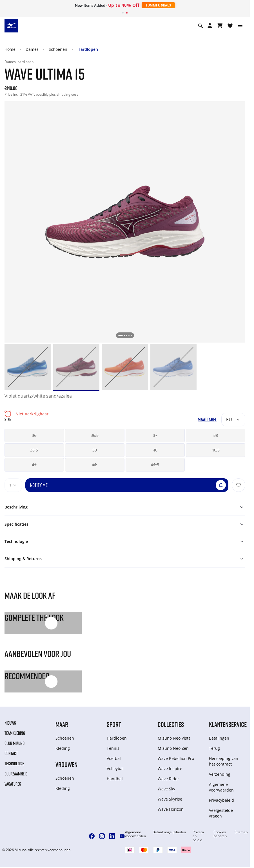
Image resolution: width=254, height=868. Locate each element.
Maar (62, 724)
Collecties (171, 724)
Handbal (115, 779)
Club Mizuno (15, 743)
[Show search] (200, 26)
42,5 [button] (155, 465)
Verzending (220, 774)
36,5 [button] (95, 435)
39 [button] (95, 450)
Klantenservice (228, 724)
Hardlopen (88, 49)
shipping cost (67, 94)
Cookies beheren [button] (220, 834)
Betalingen (219, 738)
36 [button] (34, 435)
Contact (11, 753)
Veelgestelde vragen (221, 813)
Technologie (14, 764)
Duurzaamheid (16, 774)
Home (10, 49)
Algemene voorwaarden (221, 787)
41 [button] (34, 465)
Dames (32, 49)
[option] (28, 367)
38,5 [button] (34, 450)
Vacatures (13, 784)
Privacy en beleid (198, 836)
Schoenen (58, 49)
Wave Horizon (171, 809)
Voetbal (114, 758)
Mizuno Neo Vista (174, 738)
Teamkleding (15, 733)
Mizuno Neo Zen (173, 748)
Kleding (63, 748)
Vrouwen (66, 764)
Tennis (113, 748)
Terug (214, 748)
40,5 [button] (216, 450)
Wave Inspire (170, 769)
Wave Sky (166, 789)
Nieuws (10, 723)
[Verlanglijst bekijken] (230, 26)
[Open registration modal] (210, 26)
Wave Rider (168, 779)
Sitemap (241, 832)
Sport (114, 724)
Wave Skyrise (170, 799)
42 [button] (95, 465)
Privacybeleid (221, 800)
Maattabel (207, 419)
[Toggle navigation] (240, 26)
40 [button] (155, 450)
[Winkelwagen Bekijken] (220, 26)
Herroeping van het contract (224, 761)
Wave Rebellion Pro (176, 758)
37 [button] (155, 435)
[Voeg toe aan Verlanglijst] (239, 485)
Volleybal (115, 769)
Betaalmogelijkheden (169, 832)
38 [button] (216, 435)
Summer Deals (158, 5)
